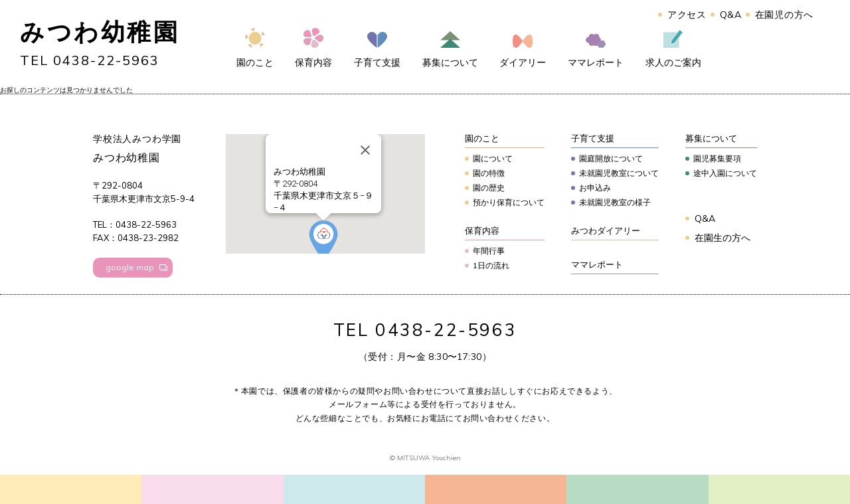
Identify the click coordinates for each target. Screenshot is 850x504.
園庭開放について (611, 158)
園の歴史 (489, 188)
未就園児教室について (619, 173)
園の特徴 (489, 173)
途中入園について (725, 173)
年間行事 (489, 251)
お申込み (595, 188)
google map (130, 267)
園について (493, 158)
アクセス (687, 15)
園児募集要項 (717, 158)
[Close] (365, 150)
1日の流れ (491, 265)
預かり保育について (509, 202)
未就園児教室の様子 (615, 202)
